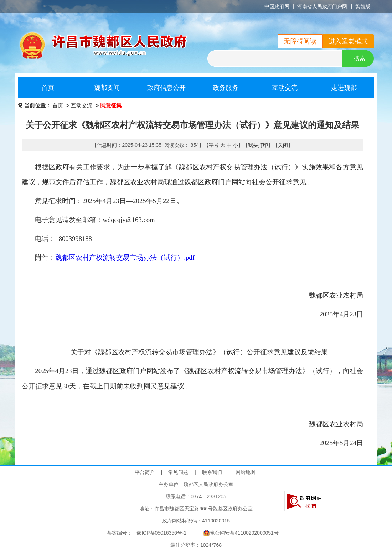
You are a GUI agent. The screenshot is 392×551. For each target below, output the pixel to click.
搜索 (360, 58)
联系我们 (212, 472)
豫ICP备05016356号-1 (161, 533)
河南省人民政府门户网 (322, 6)
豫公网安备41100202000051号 (241, 533)
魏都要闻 (107, 88)
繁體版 (363, 6)
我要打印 (258, 145)
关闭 (283, 145)
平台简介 (145, 472)
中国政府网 (277, 6)
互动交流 (285, 88)
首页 (48, 88)
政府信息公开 (166, 88)
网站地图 (246, 472)
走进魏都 (344, 88)
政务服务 (226, 88)
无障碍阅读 (300, 41)
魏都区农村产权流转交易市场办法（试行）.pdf (125, 258)
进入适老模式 (348, 41)
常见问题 (178, 472)
